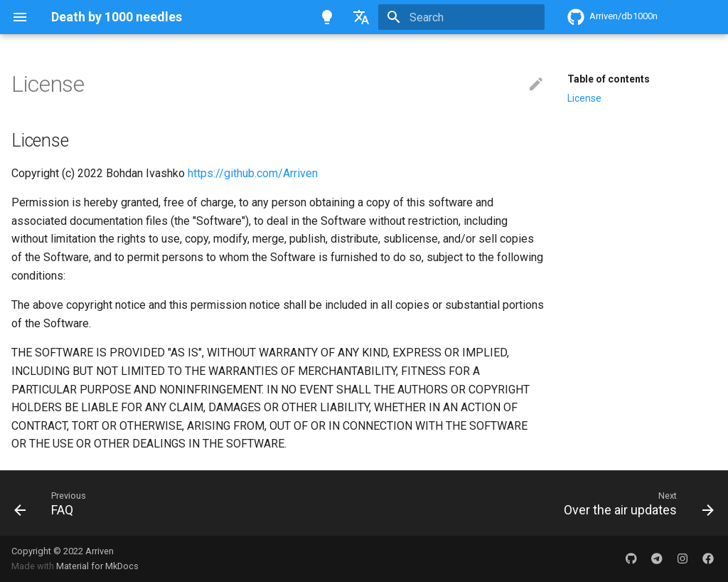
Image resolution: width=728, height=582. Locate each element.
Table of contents (609, 79)
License (584, 98)
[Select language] (361, 17)
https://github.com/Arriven (253, 173)
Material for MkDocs (97, 566)
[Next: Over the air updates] (635, 503)
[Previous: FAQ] (47, 503)
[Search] (461, 17)
